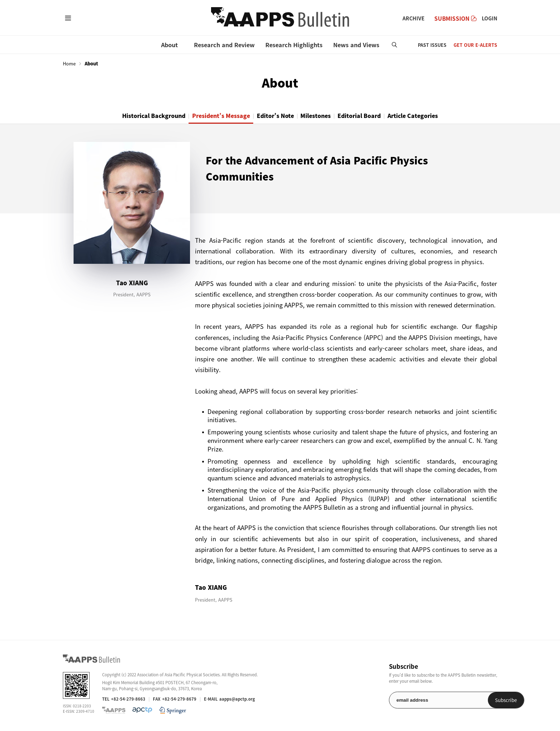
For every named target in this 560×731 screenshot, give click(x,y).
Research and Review (224, 45)
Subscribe (479, 700)
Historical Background (134, 116)
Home (69, 64)
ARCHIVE (414, 18)
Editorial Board (372, 116)
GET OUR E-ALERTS (475, 45)
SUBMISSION (455, 18)
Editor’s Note (273, 116)
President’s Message (210, 116)
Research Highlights (294, 45)
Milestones (321, 116)
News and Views (356, 45)
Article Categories (434, 116)
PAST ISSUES (432, 45)
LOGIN (489, 18)
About (169, 45)
